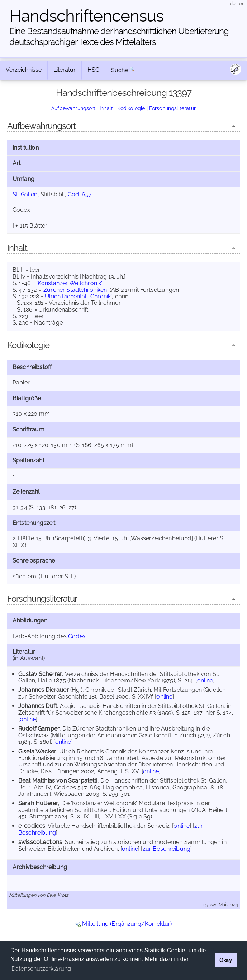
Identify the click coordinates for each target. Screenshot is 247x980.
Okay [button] (226, 960)
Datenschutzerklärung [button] (41, 969)
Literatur (65, 70)
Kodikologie (131, 108)
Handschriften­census (86, 16)
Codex (77, 636)
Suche (120, 70)
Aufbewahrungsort (73, 108)
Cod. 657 (80, 194)
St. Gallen (25, 194)
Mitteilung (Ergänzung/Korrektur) (127, 924)
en (242, 3)
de (233, 3)
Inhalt (106, 108)
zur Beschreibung (167, 849)
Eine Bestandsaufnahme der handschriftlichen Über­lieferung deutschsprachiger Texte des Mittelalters (119, 36)
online (205, 680)
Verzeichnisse (24, 70)
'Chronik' (101, 296)
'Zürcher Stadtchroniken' (75, 290)
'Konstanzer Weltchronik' (70, 283)
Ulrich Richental (66, 296)
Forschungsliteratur (172, 108)
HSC (93, 70)
